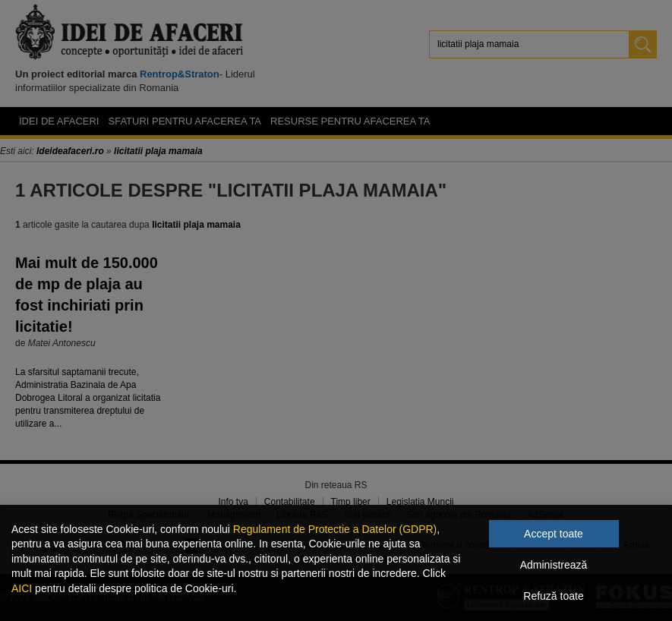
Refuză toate (553, 596)
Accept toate (554, 534)
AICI (22, 588)
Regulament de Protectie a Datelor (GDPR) (335, 529)
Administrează (554, 565)
